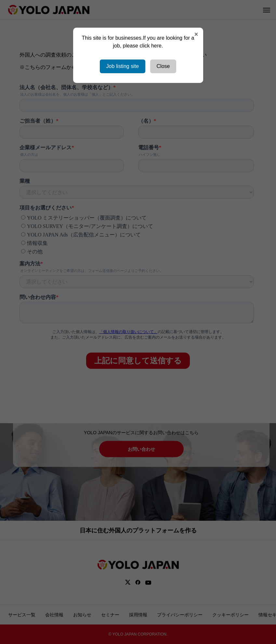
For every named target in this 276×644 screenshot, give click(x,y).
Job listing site (123, 66)
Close (163, 66)
